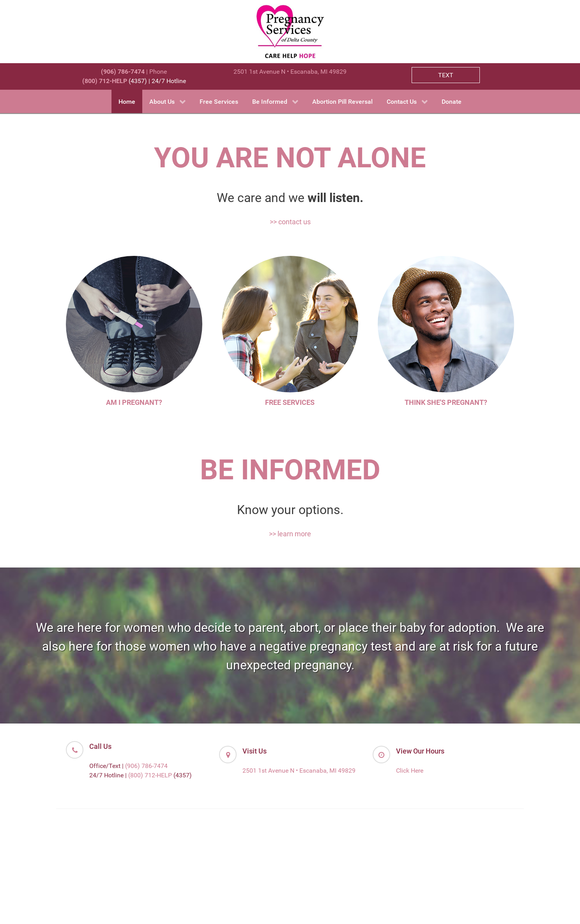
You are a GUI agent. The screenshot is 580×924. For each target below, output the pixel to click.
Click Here (410, 771)
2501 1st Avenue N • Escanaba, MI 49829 (290, 72)
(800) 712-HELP (150, 775)
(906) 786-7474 (146, 766)
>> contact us (290, 222)
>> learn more (290, 534)
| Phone (134, 72)
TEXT (446, 75)
